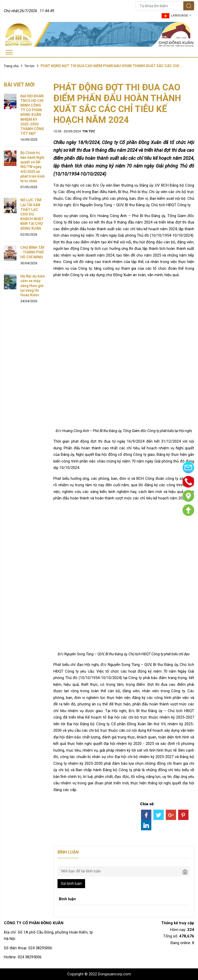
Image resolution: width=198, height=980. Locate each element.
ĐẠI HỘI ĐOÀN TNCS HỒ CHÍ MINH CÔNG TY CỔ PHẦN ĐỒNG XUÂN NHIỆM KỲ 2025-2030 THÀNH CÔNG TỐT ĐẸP (32, 115)
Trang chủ (11, 66)
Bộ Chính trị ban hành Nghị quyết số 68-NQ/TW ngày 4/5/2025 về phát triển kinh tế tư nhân (32, 167)
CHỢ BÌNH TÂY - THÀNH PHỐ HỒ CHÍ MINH (32, 252)
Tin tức (30, 66)
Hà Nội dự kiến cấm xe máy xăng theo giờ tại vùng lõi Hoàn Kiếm (33, 286)
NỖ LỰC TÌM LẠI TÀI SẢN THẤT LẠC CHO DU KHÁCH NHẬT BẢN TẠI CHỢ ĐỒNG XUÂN (32, 214)
